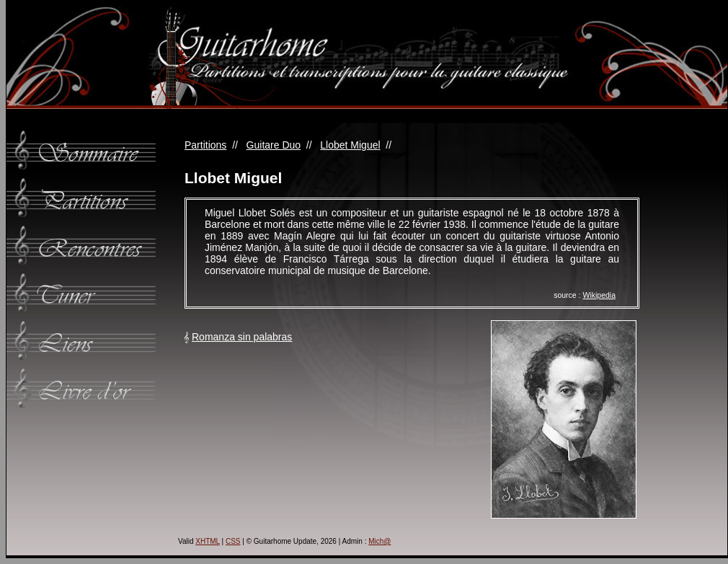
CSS (233, 541)
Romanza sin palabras (242, 337)
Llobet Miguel (350, 145)
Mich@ (379, 541)
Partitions (205, 145)
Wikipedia (599, 295)
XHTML (208, 541)
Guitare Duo (274, 145)
